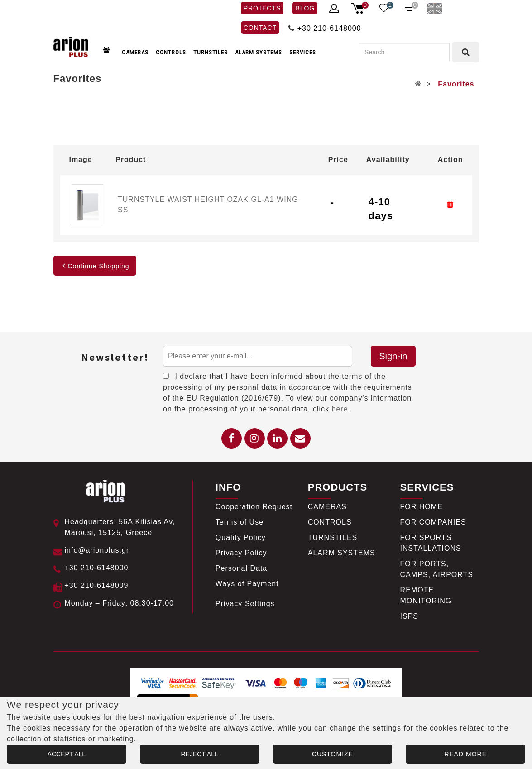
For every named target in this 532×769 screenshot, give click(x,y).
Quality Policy (241, 537)
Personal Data (241, 568)
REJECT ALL (200, 754)
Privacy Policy (241, 553)
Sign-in (393, 356)
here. (341, 409)
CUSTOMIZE (333, 754)
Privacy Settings (245, 604)
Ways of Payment (247, 584)
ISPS (409, 616)
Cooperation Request (254, 507)
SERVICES (303, 52)
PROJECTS (262, 8)
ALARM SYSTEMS (259, 52)
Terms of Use (240, 522)
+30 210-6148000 (329, 28)
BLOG (305, 8)
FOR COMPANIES (433, 522)
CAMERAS (135, 52)
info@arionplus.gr (97, 550)
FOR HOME (422, 507)
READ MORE (465, 754)
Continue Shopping (95, 266)
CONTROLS (171, 52)
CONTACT (260, 28)
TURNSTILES (211, 52)
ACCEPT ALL (67, 754)
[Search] (404, 52)
